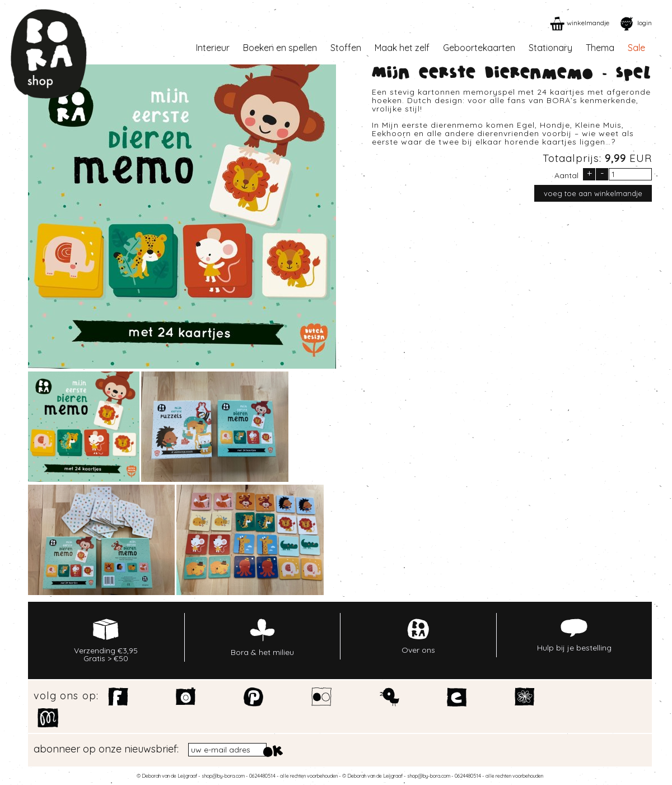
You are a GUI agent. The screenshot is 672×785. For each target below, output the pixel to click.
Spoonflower (525, 697)
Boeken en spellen (280, 48)
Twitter (389, 697)
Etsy (457, 697)
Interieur (213, 48)
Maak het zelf (402, 48)
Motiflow (48, 718)
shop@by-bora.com (223, 776)
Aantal (566, 175)
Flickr (322, 697)
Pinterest (254, 697)
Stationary (550, 48)
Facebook (118, 697)
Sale (636, 48)
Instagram (186, 697)
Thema (600, 48)
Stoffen (346, 48)
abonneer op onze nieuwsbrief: (106, 749)
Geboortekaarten (479, 48)
